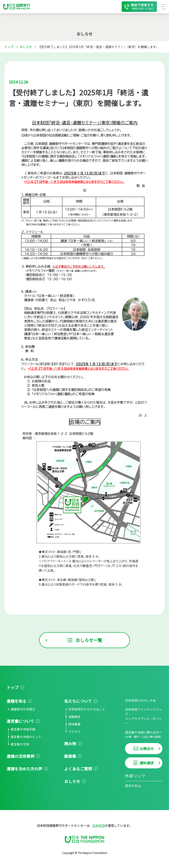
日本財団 (99, 825)
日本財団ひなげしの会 (140, 700)
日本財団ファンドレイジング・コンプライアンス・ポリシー (143, 716)
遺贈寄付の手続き (23, 709)
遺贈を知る (17, 701)
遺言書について (20, 721)
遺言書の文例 (20, 744)
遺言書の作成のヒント (26, 737)
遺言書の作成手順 (23, 729)
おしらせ (26, 47)
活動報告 (74, 717)
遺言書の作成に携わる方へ (144, 734)
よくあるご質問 (78, 769)
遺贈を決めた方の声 (24, 769)
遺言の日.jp (133, 786)
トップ (9, 47)
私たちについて (78, 701)
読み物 (70, 743)
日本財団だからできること (87, 709)
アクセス (74, 732)
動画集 (70, 756)
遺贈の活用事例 (20, 756)
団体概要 (74, 724)
